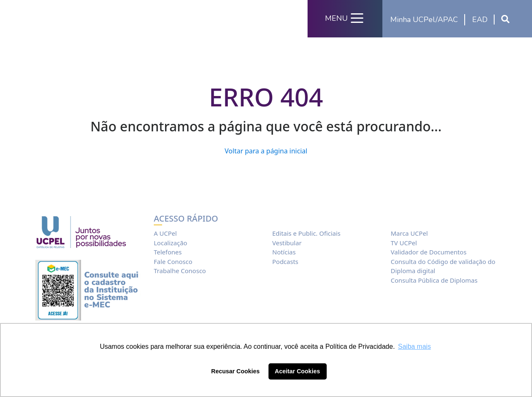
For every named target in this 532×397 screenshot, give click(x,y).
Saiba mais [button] (415, 346)
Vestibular (287, 243)
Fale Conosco (173, 261)
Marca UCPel (409, 233)
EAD (480, 20)
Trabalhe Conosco (180, 271)
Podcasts (285, 261)
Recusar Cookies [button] (235, 371)
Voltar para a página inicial (266, 151)
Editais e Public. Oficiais (306, 233)
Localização (170, 243)
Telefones (168, 252)
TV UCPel (404, 243)
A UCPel (165, 233)
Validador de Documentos (429, 252)
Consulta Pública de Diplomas (434, 280)
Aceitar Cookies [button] (297, 371)
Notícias (284, 252)
